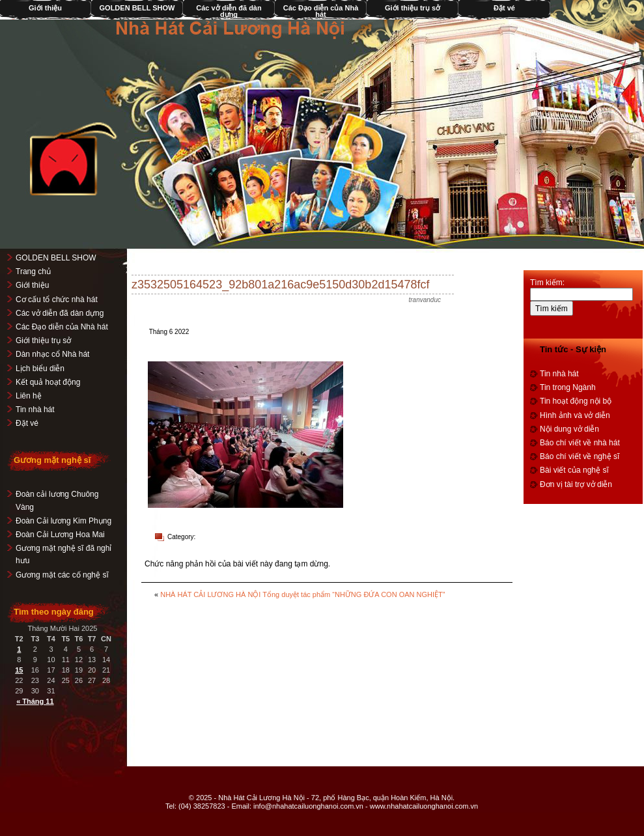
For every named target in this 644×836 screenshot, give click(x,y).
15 (19, 670)
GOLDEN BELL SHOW (137, 8)
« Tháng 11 (35, 701)
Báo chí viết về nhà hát (580, 443)
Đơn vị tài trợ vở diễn (576, 484)
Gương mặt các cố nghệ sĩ (62, 575)
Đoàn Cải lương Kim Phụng (63, 521)
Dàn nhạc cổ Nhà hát (52, 354)
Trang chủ (33, 272)
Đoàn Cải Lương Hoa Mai (60, 535)
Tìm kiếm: (547, 283)
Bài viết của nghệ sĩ (574, 470)
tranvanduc (425, 300)
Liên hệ (29, 396)
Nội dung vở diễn (569, 429)
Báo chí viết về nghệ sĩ (580, 456)
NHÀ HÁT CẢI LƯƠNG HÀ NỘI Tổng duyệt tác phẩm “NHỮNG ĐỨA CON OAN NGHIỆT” (302, 594)
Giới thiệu (32, 285)
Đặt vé (504, 8)
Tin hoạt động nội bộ (576, 401)
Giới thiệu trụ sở (413, 8)
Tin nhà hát (35, 410)
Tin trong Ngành (568, 387)
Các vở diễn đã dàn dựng (229, 11)
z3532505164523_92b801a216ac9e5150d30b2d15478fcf (280, 285)
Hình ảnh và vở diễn (575, 415)
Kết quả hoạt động (48, 382)
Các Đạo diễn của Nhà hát (321, 11)
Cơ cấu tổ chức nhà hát (57, 300)
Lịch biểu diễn (40, 369)
